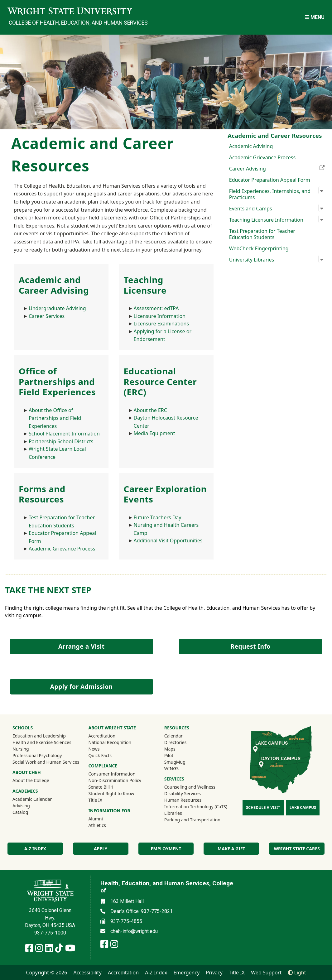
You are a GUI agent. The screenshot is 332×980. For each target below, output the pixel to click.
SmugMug (183, 762)
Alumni (104, 819)
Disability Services (183, 793)
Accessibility (88, 973)
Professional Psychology (37, 755)
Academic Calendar (32, 799)
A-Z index (35, 849)
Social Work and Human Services (46, 762)
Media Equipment (154, 433)
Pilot (169, 755)
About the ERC (150, 410)
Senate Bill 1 (101, 787)
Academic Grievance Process (262, 157)
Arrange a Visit (81, 646)
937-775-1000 (50, 933)
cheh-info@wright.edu (134, 931)
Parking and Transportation (192, 820)
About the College (31, 780)
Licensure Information (160, 316)
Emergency (186, 973)
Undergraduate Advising (57, 308)
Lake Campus (303, 807)
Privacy (214, 973)
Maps (170, 749)
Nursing (21, 749)
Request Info (250, 646)
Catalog (20, 812)
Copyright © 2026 (46, 973)
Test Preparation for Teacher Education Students (262, 234)
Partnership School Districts (61, 441)
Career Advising (277, 168)
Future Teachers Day (158, 517)
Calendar (173, 736)
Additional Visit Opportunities (168, 540)
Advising (21, 806)
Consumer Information (112, 774)
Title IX (95, 800)
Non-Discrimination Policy (115, 780)
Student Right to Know (111, 793)
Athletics (105, 825)
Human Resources (183, 800)
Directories (175, 742)
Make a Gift (231, 849)
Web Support (266, 973)
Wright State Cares (297, 849)
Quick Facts (100, 755)
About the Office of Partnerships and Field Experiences (55, 418)
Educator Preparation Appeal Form (270, 180)
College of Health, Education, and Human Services (70, 23)
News (94, 749)
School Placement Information (64, 434)
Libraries (173, 813)
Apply (101, 849)
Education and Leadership (39, 736)
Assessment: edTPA (156, 308)
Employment (166, 849)
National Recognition (110, 742)
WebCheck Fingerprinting (259, 248)
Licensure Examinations (161, 324)
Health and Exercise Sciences (42, 742)
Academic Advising (251, 146)
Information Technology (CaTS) (196, 807)
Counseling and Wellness (190, 787)
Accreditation (102, 736)
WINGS (171, 769)
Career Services (47, 316)
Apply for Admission (82, 687)
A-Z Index (156, 973)
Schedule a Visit (263, 807)
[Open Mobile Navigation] (315, 17)
